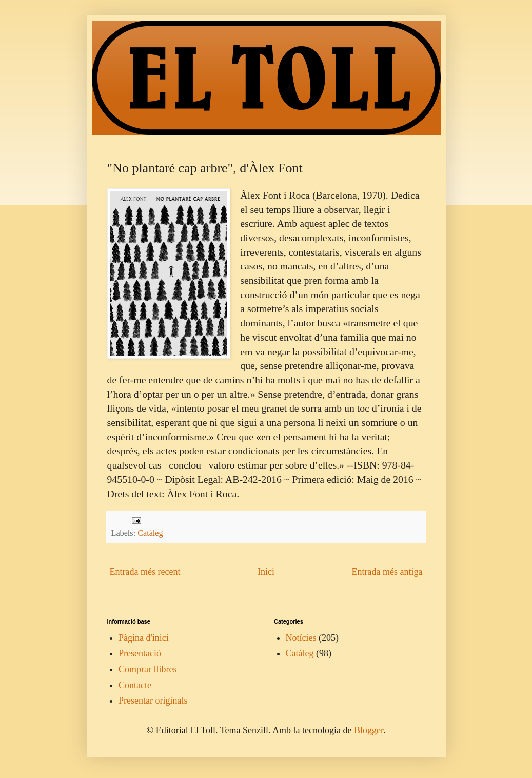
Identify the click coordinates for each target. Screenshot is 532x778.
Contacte (135, 685)
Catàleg (150, 533)
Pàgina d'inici (144, 638)
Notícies (301, 638)
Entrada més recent (145, 572)
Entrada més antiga (387, 572)
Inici (266, 572)
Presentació (140, 653)
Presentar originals (153, 701)
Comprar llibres (147, 669)
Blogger (369, 730)
